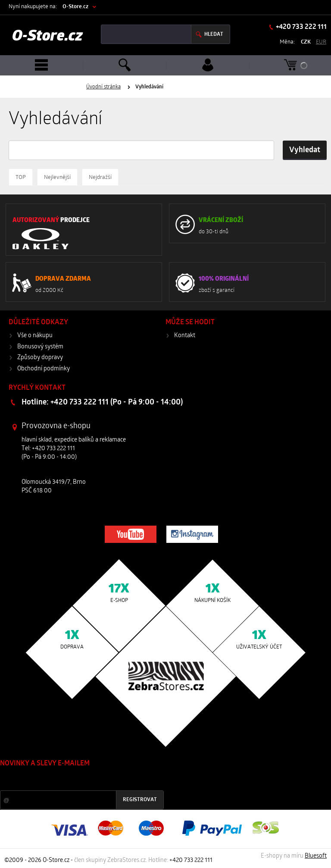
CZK (306, 42)
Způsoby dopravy (40, 358)
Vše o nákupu (35, 336)
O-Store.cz (75, 7)
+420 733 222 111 (301, 27)
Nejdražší (100, 177)
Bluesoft (316, 856)
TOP (21, 177)
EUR (321, 42)
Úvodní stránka (103, 87)
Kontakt (185, 336)
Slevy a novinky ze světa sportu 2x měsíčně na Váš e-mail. (74, 780)
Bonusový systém (40, 347)
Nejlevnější (57, 177)
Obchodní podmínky (44, 369)
